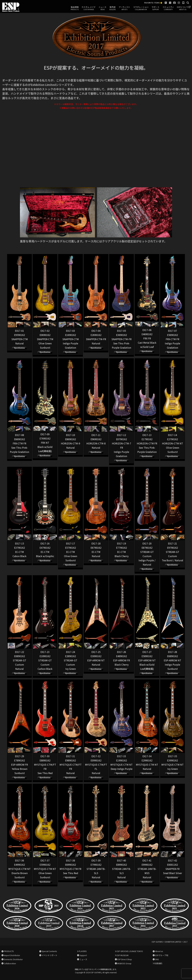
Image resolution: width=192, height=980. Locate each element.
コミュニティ (168, 8)
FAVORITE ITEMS (153, 3)
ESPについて (183, 8)
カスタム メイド (89, 8)
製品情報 (75, 8)
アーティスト (124, 8)
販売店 (112, 8)
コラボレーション (141, 8)
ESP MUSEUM (122, 955)
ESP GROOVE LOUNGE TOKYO (130, 951)
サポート (156, 8)
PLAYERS (83, 951)
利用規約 (158, 963)
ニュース (103, 8)
